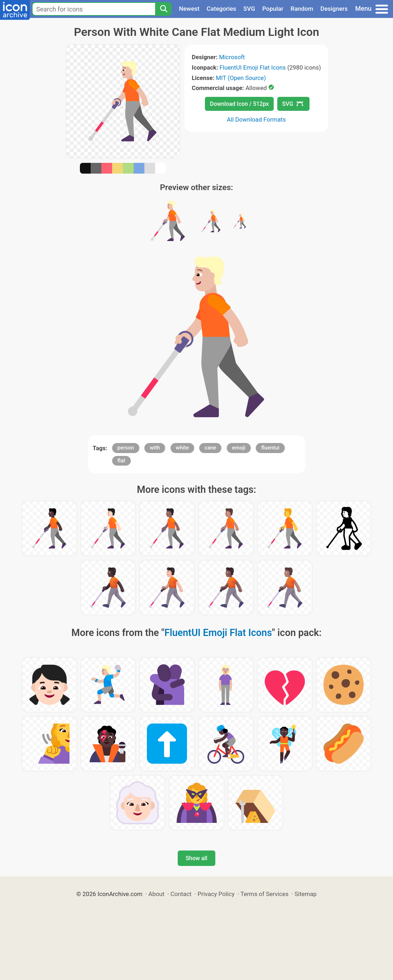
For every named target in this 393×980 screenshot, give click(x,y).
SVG (249, 9)
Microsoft (232, 57)
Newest (189, 9)
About (156, 894)
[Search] (163, 9)
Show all (196, 858)
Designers (334, 9)
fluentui (270, 448)
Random (302, 9)
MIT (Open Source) (241, 78)
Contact (181, 894)
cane (210, 448)
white (182, 448)
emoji (239, 448)
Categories (222, 9)
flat (121, 461)
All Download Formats (256, 119)
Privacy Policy (216, 894)
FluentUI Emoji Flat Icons (253, 67)
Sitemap (306, 894)
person (126, 448)
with (155, 448)
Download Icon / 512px (239, 104)
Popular (273, 9)
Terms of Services (264, 894)
